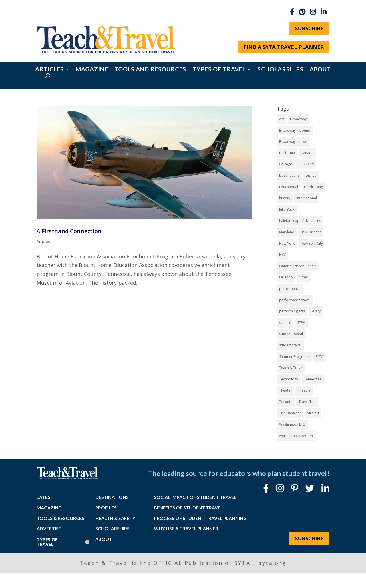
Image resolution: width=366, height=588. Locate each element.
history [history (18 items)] (285, 198)
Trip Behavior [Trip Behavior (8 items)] (290, 413)
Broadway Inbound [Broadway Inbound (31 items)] (295, 130)
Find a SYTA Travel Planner (284, 47)
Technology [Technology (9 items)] (289, 379)
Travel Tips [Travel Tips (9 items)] (307, 402)
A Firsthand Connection (69, 231)
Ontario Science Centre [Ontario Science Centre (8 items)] (298, 266)
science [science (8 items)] (285, 323)
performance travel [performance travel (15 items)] (295, 300)
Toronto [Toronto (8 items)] (286, 402)
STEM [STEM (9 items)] (301, 323)
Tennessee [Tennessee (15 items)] (313, 379)
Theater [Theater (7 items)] (285, 390)
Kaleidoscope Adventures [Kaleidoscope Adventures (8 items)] (300, 221)
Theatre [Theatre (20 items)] (304, 390)
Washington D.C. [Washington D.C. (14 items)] (292, 424)
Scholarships (281, 70)
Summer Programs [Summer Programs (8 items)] (294, 357)
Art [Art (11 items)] (282, 119)
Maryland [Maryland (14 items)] (287, 232)
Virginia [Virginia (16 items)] (313, 413)
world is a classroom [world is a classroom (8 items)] (296, 436)
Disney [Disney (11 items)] (311, 175)
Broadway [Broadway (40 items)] (298, 119)
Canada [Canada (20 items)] (307, 153)
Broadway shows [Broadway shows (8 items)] (293, 142)
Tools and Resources (150, 70)
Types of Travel (219, 70)
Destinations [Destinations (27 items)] (289, 175)
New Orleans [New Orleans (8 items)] (311, 232)
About (320, 70)
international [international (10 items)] (307, 198)
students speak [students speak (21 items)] (291, 334)
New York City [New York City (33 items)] (312, 243)
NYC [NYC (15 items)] (283, 255)
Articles (49, 70)
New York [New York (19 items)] (287, 243)
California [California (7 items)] (287, 153)
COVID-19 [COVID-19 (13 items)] (306, 164)
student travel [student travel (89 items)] (290, 345)
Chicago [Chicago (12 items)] (286, 164)
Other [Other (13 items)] (304, 277)
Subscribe (309, 28)
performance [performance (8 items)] (290, 289)
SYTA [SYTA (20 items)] (319, 357)
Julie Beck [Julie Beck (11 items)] (287, 209)
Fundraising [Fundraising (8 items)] (313, 187)
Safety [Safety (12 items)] (316, 311)
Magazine (92, 70)
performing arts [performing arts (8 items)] (292, 311)
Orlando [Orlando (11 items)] (286, 277)
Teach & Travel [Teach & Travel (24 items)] (291, 368)
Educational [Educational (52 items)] (289, 187)
